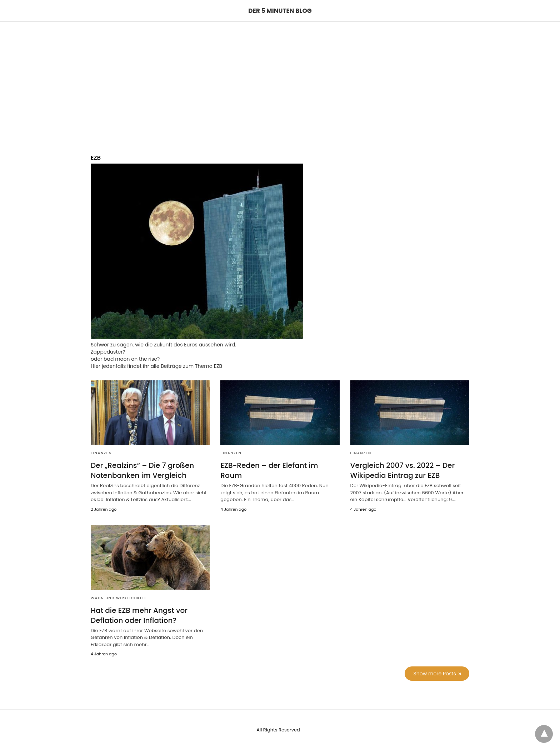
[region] (280, 82)
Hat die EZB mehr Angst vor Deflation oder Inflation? (139, 615)
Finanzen (101, 453)
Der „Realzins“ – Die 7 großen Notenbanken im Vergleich (142, 470)
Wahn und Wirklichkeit (119, 598)
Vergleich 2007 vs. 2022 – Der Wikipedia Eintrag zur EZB (403, 470)
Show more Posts (435, 674)
